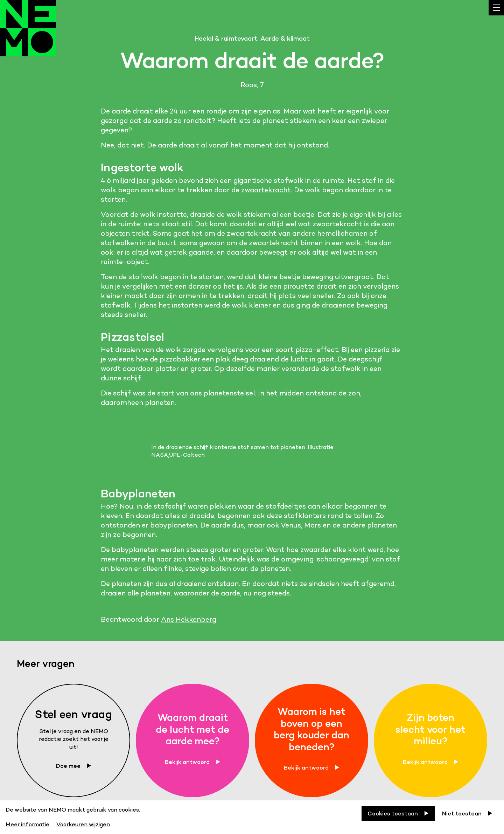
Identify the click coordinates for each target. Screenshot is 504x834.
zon (354, 393)
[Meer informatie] (28, 823)
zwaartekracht (266, 190)
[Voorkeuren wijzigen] (83, 823)
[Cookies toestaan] (398, 813)
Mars (313, 525)
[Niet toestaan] (467, 813)
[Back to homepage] (28, 35)
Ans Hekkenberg (189, 619)
